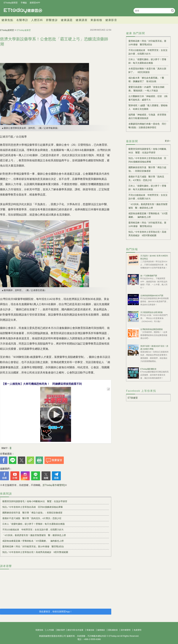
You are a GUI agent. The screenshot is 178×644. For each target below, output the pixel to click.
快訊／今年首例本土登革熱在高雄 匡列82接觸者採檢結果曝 (33, 507)
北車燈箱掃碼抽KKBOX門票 (152, 296)
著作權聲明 (126, 630)
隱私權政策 (113, 630)
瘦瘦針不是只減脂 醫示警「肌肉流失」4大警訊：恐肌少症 (32, 518)
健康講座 (82, 20)
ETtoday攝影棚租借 (148, 369)
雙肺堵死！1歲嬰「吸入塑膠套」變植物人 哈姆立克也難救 (148, 107)
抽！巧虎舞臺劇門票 (149, 276)
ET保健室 (133, 398)
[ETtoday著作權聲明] (54, 485)
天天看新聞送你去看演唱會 (151, 312)
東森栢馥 (96, 20)
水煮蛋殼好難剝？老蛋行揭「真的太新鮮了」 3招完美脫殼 (147, 70)
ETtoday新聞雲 (11, 3)
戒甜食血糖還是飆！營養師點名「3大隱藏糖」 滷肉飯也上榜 (33, 541)
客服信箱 (90, 630)
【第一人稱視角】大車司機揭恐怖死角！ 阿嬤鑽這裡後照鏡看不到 (42, 384)
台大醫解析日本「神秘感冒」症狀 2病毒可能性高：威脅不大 (148, 98)
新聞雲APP (35, 3)
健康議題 (67, 20)
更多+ (168, 141)
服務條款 (101, 630)
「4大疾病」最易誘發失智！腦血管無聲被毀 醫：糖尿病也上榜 (34, 535)
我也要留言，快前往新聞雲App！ (56, 612)
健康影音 (111, 20)
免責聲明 (138, 630)
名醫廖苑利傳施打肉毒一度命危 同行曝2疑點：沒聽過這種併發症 (147, 126)
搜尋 (172, 10)
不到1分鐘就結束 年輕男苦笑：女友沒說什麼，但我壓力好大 (33, 530)
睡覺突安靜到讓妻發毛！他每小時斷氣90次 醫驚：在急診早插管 (35, 501)
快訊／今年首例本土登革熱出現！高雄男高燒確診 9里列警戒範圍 (35, 552)
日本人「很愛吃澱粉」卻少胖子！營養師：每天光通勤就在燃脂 (34, 524)
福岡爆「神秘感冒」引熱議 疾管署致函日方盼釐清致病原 (147, 116)
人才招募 (50, 630)
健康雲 (23, 11)
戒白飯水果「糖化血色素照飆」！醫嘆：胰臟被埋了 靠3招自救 (146, 80)
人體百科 (37, 20)
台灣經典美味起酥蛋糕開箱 (151, 329)
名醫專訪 (22, 20)
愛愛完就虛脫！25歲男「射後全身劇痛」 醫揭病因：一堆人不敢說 (146, 89)
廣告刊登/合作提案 (75, 630)
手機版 (24, 3)
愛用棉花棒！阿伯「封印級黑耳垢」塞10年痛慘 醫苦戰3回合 (33, 546)
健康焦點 (7, 20)
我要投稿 (39, 630)
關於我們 (61, 630)
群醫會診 (52, 20)
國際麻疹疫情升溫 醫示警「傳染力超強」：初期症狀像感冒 (32, 513)
